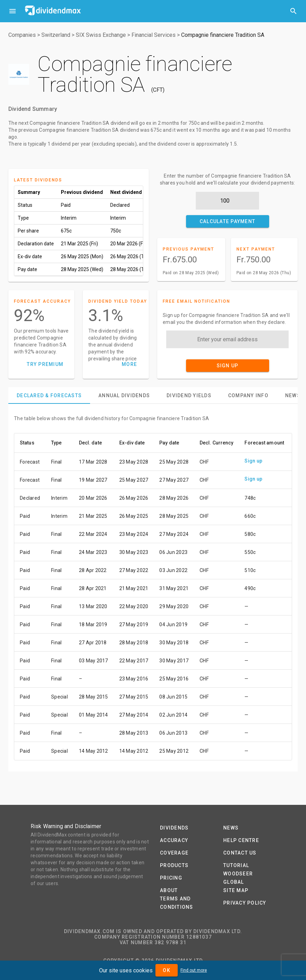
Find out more (194, 970)
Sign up (253, 461)
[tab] (49, 395)
